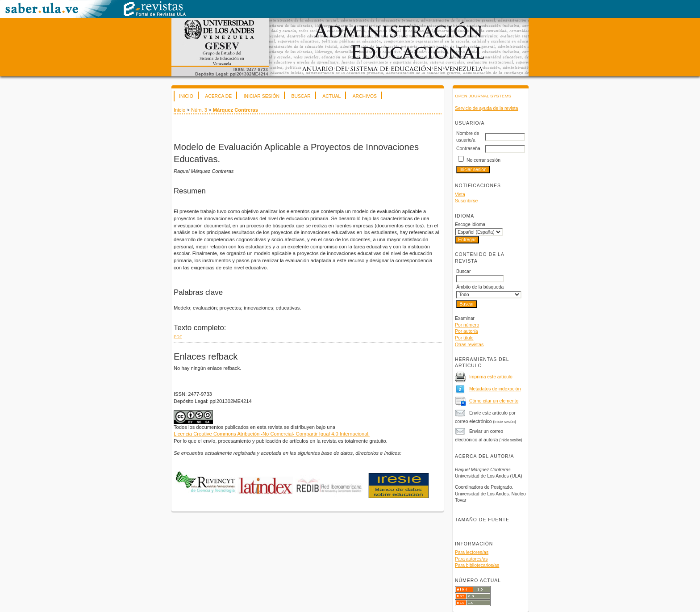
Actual (331, 96)
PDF (178, 337)
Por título (464, 338)
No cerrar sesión (483, 160)
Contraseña (468, 149)
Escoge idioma (470, 224)
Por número (467, 325)
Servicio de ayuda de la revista (487, 108)
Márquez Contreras (235, 110)
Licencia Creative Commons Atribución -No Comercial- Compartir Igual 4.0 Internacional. (272, 434)
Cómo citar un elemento (494, 401)
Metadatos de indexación (495, 389)
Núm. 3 (199, 110)
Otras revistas (469, 345)
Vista (460, 195)
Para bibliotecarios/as (477, 565)
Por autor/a (466, 331)
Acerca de (218, 96)
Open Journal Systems (483, 96)
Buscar (301, 96)
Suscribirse (466, 201)
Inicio (186, 96)
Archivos (365, 96)
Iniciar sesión (262, 96)
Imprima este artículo (491, 377)
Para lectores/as (472, 552)
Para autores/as (471, 559)
